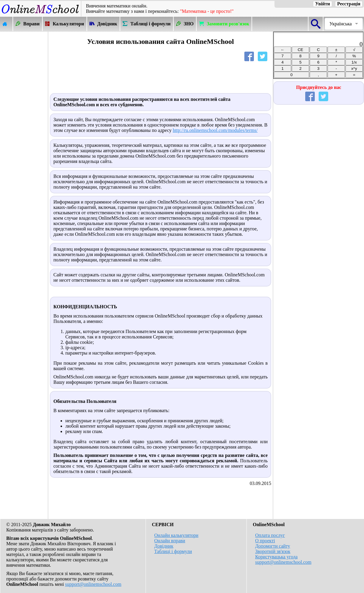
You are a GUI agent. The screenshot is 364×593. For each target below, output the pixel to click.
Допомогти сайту (273, 546)
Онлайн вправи (170, 541)
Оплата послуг (270, 535)
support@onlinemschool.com (93, 584)
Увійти (323, 4)
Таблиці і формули (173, 551)
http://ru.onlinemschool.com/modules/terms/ (215, 130)
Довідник (164, 546)
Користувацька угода (276, 557)
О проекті (265, 541)
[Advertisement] (24, 121)
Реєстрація (349, 4)
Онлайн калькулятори (176, 535)
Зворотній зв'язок (273, 551)
